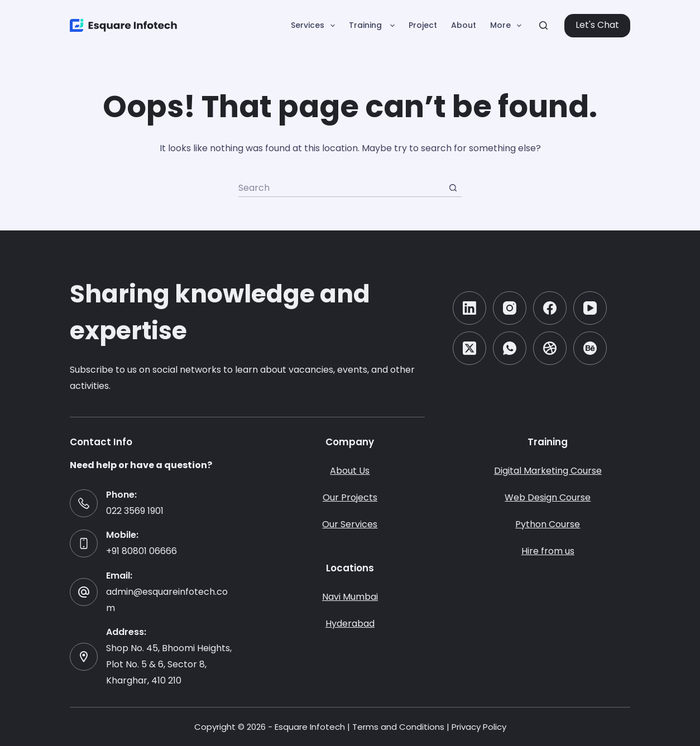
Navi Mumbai (350, 597)
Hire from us (548, 551)
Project (423, 25)
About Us (350, 471)
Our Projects (350, 497)
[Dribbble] (550, 348)
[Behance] (590, 348)
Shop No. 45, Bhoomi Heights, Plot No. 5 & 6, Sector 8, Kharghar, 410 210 (169, 664)
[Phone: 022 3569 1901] (84, 503)
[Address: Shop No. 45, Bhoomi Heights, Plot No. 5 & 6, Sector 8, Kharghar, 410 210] (84, 657)
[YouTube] (590, 308)
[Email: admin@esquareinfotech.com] (84, 592)
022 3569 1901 (135, 511)
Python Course (548, 524)
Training (374, 26)
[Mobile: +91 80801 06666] (84, 543)
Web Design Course (548, 497)
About (464, 25)
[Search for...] (341, 188)
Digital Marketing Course (548, 471)
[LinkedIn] (469, 308)
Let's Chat (597, 25)
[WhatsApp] (510, 348)
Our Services (350, 524)
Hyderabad (350, 624)
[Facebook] (550, 308)
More (508, 26)
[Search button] (453, 188)
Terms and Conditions (398, 727)
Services (315, 26)
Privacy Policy (479, 727)
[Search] (543, 25)
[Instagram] (510, 308)
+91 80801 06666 (142, 551)
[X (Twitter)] (469, 348)
